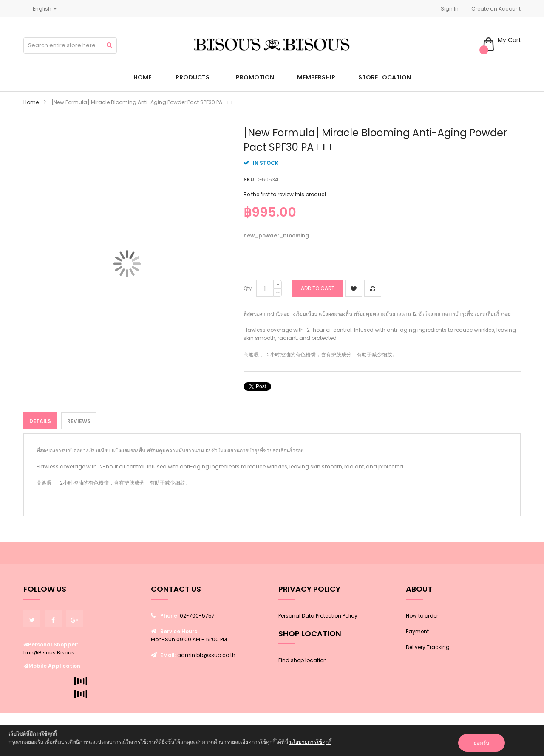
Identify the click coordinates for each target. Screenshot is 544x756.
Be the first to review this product (285, 194)
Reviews (79, 421)
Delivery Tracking (428, 647)
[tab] (40, 420)
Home (31, 102)
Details (40, 421)
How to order (422, 616)
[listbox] (380, 249)
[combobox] (70, 45)
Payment (417, 631)
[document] (272, 741)
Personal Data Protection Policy (318, 616)
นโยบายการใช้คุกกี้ (310, 742)
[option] (250, 248)
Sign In (450, 9)
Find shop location (303, 660)
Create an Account (496, 9)
